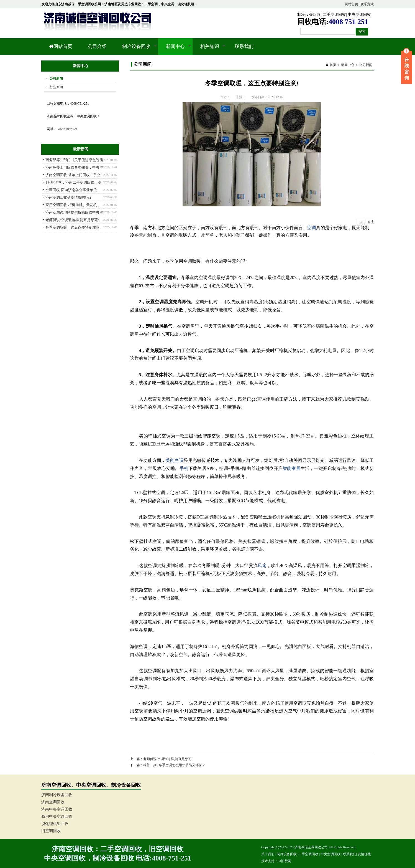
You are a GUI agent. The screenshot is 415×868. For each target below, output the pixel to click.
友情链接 (364, 854)
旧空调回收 (51, 831)
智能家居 (292, 468)
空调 (312, 228)
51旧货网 (285, 861)
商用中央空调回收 (57, 817)
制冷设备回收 (309, 15)
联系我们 (244, 46)
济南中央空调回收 (57, 809)
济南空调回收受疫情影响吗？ (69, 197)
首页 (333, 65)
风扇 (262, 565)
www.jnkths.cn (68, 129)
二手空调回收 (334, 15)
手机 (184, 468)
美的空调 (175, 460)
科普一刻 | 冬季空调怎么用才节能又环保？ (174, 765)
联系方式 (367, 4)
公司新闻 (366, 65)
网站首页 (352, 4)
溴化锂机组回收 (55, 824)
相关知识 (209, 49)
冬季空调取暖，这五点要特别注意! (73, 227)
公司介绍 (97, 46)
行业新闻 (56, 87)
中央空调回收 (359, 15)
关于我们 (268, 854)
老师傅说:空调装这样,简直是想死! (168, 759)
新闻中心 (175, 49)
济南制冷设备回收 (57, 795)
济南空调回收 (53, 802)
